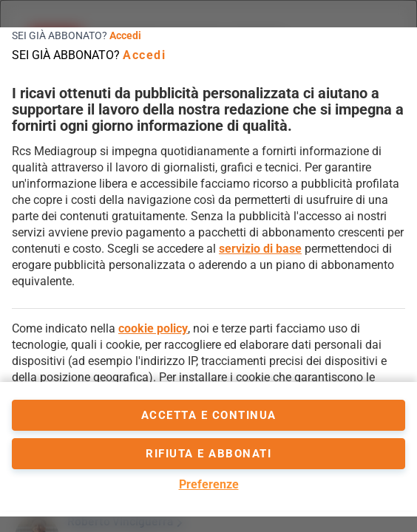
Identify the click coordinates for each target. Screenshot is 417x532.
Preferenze (209, 484)
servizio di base (260, 249)
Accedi (125, 35)
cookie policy (153, 328)
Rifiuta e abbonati (208, 454)
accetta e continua (209, 415)
